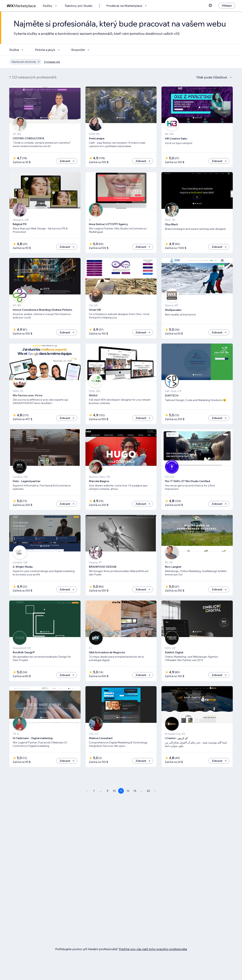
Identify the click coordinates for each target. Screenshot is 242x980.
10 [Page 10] (114, 791)
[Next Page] (155, 791)
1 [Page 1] (94, 791)
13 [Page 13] (135, 791)
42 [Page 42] (148, 791)
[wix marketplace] (21, 6)
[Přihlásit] (227, 6)
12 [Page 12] (128, 791)
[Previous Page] (87, 791)
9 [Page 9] (107, 791)
